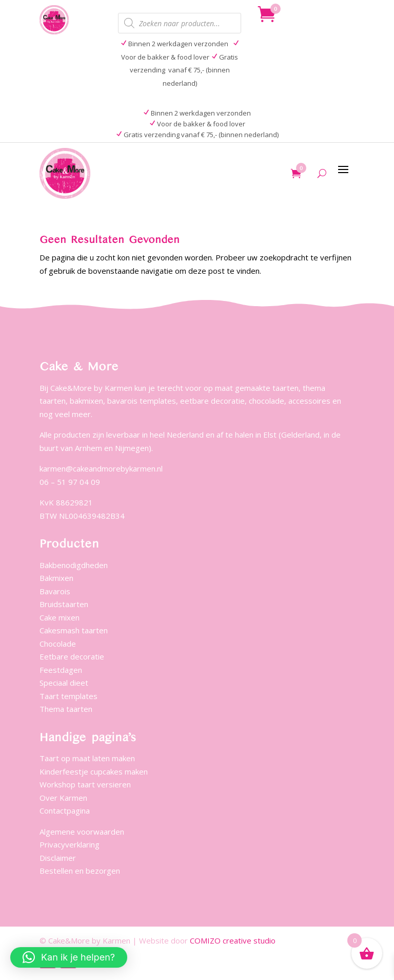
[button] (69, 957)
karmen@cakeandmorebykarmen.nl (101, 468)
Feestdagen (61, 670)
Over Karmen (63, 798)
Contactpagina (65, 811)
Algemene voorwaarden (82, 832)
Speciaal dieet (64, 683)
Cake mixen (60, 617)
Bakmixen (56, 578)
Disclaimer (58, 858)
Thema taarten (66, 709)
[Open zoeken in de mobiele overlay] (180, 23)
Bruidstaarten (64, 604)
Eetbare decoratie (72, 656)
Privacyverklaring (70, 844)
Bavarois (55, 591)
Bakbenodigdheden (74, 565)
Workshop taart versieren (85, 784)
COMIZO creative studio (233, 940)
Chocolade (58, 644)
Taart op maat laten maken (87, 758)
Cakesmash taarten (74, 630)
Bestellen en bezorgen (80, 871)
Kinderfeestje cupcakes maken (94, 771)
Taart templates (68, 696)
